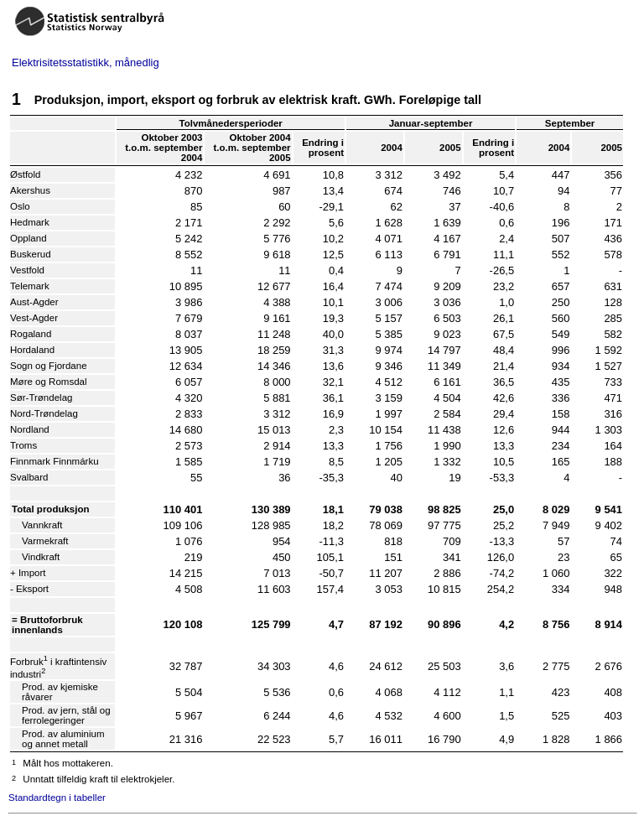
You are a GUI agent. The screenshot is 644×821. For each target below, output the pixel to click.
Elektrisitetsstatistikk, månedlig (86, 62)
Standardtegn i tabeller (57, 798)
